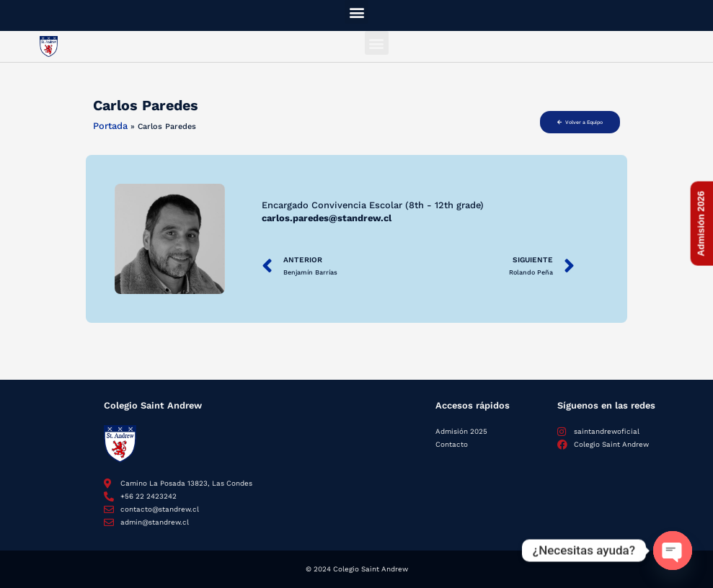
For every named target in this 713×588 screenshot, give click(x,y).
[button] (356, 12)
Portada (110, 126)
